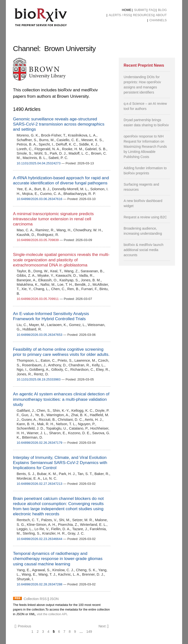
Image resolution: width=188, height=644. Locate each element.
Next (104, 626)
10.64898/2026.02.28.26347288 (40, 584)
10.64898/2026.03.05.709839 (38, 240)
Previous (23, 626)
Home (127, 10)
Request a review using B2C (145, 217)
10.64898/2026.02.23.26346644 (40, 539)
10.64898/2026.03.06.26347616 (40, 199)
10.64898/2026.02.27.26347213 (40, 484)
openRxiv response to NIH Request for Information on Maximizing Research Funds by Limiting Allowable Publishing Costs (145, 147)
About (161, 15)
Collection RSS (35, 599)
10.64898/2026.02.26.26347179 (40, 443)
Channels (158, 20)
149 (89, 632)
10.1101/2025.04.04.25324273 (39, 163)
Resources (143, 15)
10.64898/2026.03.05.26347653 (40, 335)
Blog (162, 10)
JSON (54, 599)
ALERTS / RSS (119, 15)
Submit (140, 10)
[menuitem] (127, 10)
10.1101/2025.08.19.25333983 (39, 379)
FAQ (152, 10)
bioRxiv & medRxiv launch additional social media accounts (144, 250)
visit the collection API (52, 614)
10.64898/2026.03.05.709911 (38, 299)
